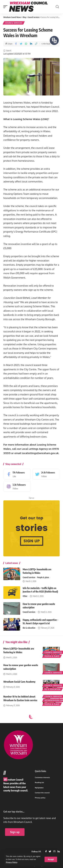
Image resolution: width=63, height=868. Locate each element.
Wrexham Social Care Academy (19, 682)
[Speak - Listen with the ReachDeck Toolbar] (54, 40)
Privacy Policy (12, 862)
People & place (43, 577)
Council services (14, 23)
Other (25, 596)
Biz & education (29, 628)
